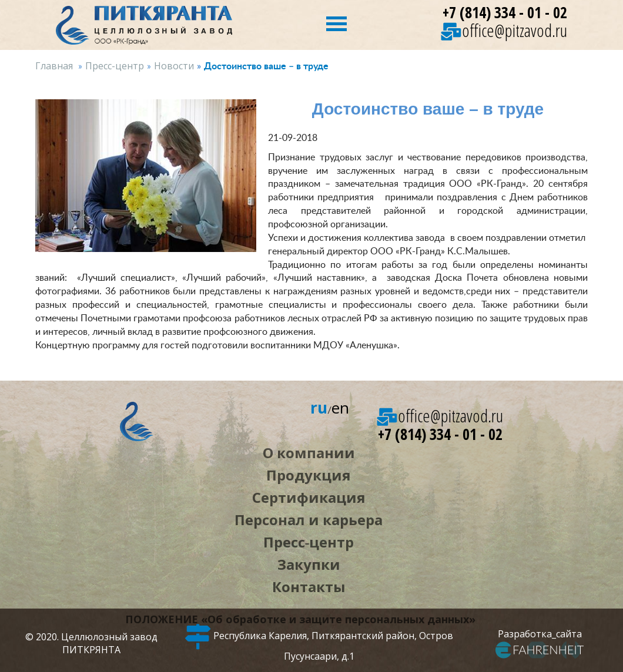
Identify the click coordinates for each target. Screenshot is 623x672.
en (340, 408)
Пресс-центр (115, 66)
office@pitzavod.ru (504, 30)
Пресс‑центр (309, 542)
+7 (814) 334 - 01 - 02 (505, 13)
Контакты (309, 587)
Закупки (309, 564)
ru (319, 408)
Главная (54, 66)
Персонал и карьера (309, 520)
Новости (174, 66)
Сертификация (309, 497)
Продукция (309, 475)
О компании (309, 453)
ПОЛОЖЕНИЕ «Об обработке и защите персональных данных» (300, 619)
